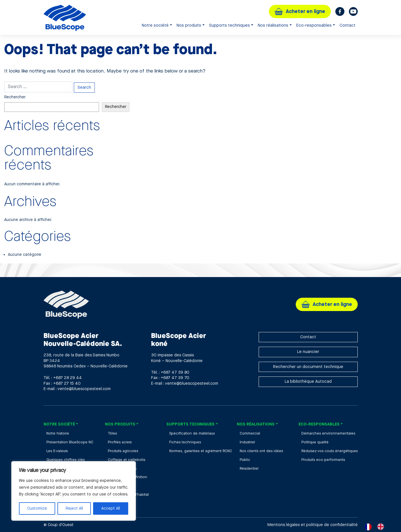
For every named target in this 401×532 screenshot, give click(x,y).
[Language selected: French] (377, 527)
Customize (37, 508)
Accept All (111, 508)
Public (245, 460)
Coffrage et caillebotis (126, 460)
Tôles (112, 433)
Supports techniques (230, 25)
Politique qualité (315, 442)
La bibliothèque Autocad (308, 381)
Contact (348, 25)
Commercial (250, 433)
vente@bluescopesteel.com (84, 389)
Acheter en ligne (305, 11)
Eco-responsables (314, 25)
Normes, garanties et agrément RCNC (201, 451)
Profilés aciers (120, 442)
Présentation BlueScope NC (70, 442)
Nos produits (189, 25)
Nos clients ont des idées (261, 451)
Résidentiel (249, 469)
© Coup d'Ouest (59, 525)
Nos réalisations (273, 25)
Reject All (74, 508)
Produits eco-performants (323, 460)
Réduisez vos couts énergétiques (330, 451)
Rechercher (15, 97)
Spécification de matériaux (192, 433)
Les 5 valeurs (57, 451)
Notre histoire (58, 433)
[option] (382, 527)
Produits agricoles (123, 451)
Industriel (247, 442)
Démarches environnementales (328, 433)
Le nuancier (308, 352)
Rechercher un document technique (308, 367)
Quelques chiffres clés (66, 460)
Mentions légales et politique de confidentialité (313, 525)
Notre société (155, 25)
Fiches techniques (185, 442)
